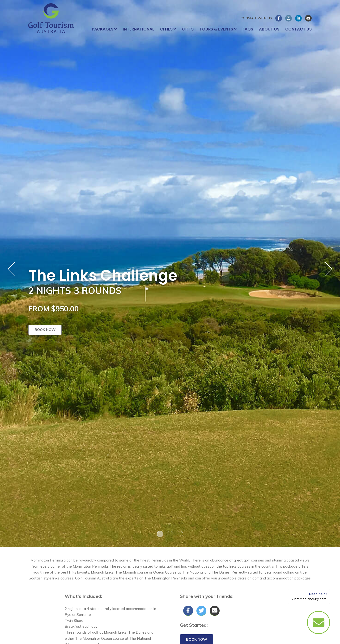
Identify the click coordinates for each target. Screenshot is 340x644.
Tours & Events (218, 29)
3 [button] (180, 534)
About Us (269, 29)
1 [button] (160, 534)
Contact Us (298, 29)
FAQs (248, 29)
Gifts (188, 29)
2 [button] (170, 534)
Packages (104, 29)
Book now (45, 330)
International (138, 29)
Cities (168, 29)
